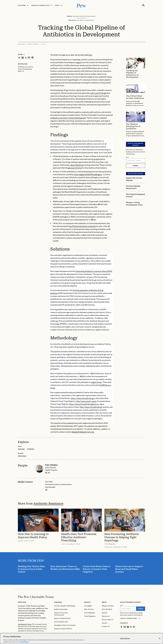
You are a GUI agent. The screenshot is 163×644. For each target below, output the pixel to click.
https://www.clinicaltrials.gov (83, 398)
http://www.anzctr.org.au (86, 401)
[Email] (136, 161)
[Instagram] (125, 627)
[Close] (160, 638)
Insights (87, 602)
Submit (136, 166)
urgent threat (96, 382)
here (90, 55)
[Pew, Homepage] (81, 5)
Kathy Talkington (51, 465)
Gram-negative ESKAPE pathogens (88, 174)
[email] (46, 473)
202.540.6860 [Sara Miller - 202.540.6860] (50, 487)
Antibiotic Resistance (48, 504)
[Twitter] (131, 627)
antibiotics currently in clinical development (68, 118)
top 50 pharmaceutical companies (82, 226)
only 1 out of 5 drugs (98, 93)
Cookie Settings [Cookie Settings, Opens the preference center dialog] (125, 638)
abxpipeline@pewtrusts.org (83, 432)
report (79, 62)
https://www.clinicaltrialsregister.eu (84, 404)
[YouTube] (134, 627)
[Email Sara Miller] (46, 490)
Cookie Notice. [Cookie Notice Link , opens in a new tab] (24, 642)
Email (127, 157)
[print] (32, 58)
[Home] (36, 597)
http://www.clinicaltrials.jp (91, 407)
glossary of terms (75, 168)
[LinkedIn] (128, 627)
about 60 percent (77, 165)
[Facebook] (121, 627)
